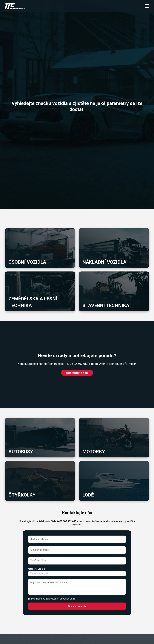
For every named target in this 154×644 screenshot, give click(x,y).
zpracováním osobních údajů (61, 599)
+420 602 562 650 (76, 364)
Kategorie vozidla (36, 569)
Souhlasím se (53, 599)
